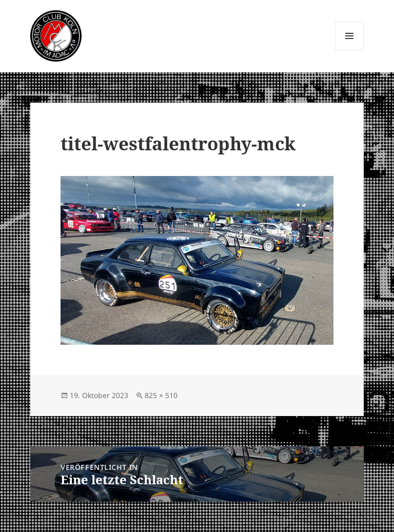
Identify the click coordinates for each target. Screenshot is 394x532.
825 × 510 (161, 395)
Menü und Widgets (350, 50)
